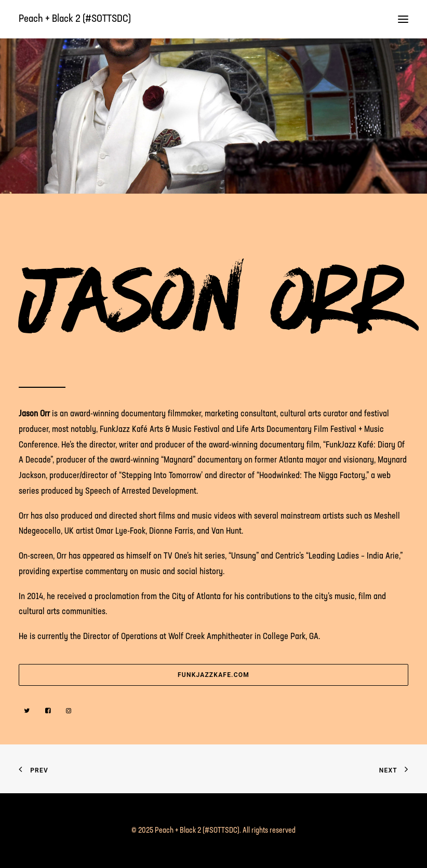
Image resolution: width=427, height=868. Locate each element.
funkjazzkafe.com (213, 675)
